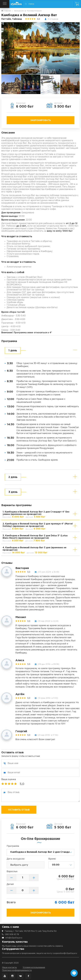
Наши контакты (9, 968)
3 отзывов (53, 19)
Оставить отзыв (19, 810)
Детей (10, 884)
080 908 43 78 (12, 935)
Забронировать (41, 120)
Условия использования (34, 968)
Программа (13, 846)
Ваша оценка (9, 779)
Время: (52, 859)
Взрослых (12, 872)
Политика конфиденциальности (17, 970)
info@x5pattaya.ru (14, 938)
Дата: (16, 859)
